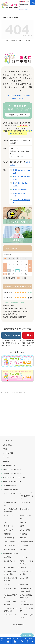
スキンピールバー (10, 588)
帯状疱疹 (23, 549)
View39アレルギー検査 (10, 504)
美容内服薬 (7, 557)
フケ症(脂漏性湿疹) (26, 542)
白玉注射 (7, 585)
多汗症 (22, 526)
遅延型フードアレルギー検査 (26, 562)
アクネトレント (25, 557)
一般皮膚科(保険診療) (10, 490)
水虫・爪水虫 (24, 509)
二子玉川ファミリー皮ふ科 (12, 473)
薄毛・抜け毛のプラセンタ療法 (10, 579)
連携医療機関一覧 (9, 465)
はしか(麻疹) (24, 545)
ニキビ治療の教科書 (10, 486)
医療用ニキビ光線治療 (10, 596)
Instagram (11, 335)
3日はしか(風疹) (9, 545)
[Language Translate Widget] (26, 4)
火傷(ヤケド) (24, 522)
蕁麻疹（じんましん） (26, 517)
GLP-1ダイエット (10, 561)
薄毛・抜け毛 (8, 526)
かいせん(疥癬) (25, 530)
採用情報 (6, 461)
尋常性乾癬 (7, 534)
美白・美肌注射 (25, 585)
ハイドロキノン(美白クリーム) (27, 616)
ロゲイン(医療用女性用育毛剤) (26, 596)
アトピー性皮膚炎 (10, 493)
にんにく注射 (24, 578)
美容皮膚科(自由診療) (10, 553)
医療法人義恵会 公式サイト (12, 481)
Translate (23, 9)
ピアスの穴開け (9, 568)
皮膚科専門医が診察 (20, 189)
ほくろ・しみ (8, 516)
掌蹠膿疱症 (23, 534)
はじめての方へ (8, 445)
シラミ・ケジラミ (10, 542)
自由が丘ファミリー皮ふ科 (12, 469)
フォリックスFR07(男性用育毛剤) (26, 603)
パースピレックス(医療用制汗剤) (11, 610)
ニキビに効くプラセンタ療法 (26, 573)
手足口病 (23, 538)
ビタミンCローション (10, 616)
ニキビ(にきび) (25, 502)
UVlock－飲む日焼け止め (27, 610)
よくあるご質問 (8, 453)
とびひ (6, 522)
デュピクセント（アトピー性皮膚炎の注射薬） (26, 496)
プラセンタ (23, 568)
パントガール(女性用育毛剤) (10, 603)
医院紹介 (6, 449)
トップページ (7, 441)
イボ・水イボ (8, 530)
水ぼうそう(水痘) (10, 549)
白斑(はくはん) (9, 538)
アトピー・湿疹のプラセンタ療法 (10, 573)
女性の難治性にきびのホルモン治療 (26, 590)
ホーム (3, 393)
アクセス (6, 457)
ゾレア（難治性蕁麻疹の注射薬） (10, 510)
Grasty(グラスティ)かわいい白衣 (14, 477)
